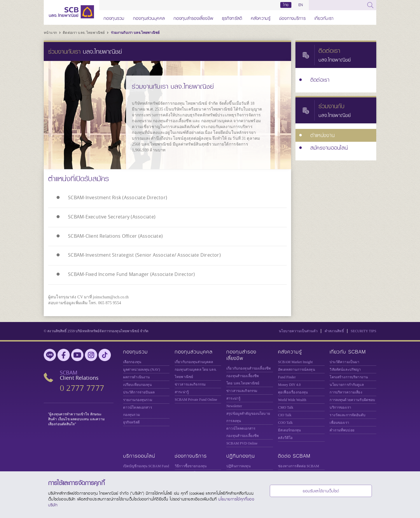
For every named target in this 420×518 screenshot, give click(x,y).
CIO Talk (285, 414)
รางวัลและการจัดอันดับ (347, 414)
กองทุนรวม (114, 17)
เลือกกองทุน (132, 361)
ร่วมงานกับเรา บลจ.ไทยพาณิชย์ (135, 33)
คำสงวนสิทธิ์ (334, 330)
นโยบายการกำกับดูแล (347, 384)
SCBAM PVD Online (242, 442)
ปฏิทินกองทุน (241, 455)
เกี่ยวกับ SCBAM (348, 351)
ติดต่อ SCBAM (294, 455)
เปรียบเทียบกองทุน (137, 384)
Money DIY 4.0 (289, 384)
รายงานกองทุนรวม (138, 399)
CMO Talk (286, 406)
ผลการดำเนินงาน (136, 376)
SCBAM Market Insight (295, 361)
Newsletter (234, 405)
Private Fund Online (196, 398)
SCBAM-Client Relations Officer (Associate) (115, 235)
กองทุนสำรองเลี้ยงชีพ (193, 17)
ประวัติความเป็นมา (344, 361)
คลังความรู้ (261, 17)
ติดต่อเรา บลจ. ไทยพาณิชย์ (84, 33)
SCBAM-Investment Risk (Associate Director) (118, 197)
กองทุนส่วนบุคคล (149, 17)
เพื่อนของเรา (339, 421)
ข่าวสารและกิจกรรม (190, 383)
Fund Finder (287, 376)
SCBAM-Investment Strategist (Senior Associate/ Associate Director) (144, 254)
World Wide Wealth (292, 399)
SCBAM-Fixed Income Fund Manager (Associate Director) (131, 273)
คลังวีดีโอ (285, 437)
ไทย (286, 5)
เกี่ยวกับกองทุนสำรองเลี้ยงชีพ (249, 367)
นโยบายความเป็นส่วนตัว (298, 330)
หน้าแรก (51, 33)
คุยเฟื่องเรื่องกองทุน (293, 391)
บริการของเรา (340, 406)
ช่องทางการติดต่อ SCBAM (299, 465)
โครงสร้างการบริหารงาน (349, 376)
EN (301, 5)
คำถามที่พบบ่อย (342, 429)
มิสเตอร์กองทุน (289, 429)
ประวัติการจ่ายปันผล (139, 391)
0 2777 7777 (82, 387)
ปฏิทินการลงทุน (238, 465)
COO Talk (285, 421)
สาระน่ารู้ (182, 391)
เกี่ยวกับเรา (324, 17)
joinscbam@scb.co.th (111, 296)
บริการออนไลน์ (139, 455)
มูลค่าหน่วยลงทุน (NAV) (142, 368)
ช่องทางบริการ (292, 17)
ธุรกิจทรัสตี (232, 17)
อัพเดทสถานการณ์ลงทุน (296, 368)
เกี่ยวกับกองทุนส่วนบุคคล (194, 361)
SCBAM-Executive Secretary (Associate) (112, 216)
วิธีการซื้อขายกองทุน (191, 465)
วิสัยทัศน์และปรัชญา (345, 368)
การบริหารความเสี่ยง (346, 391)
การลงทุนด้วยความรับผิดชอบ (352, 399)
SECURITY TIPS (363, 330)
